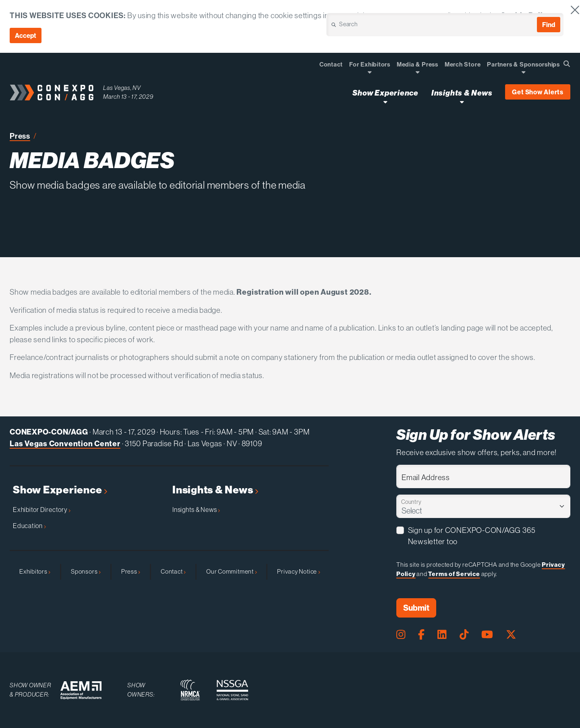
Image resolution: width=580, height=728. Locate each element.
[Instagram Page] (401, 635)
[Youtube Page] (487, 635)
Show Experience (60, 490)
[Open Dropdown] (370, 72)
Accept (26, 35)
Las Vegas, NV (122, 88)
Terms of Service (454, 574)
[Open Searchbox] (567, 64)
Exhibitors (35, 571)
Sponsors (86, 571)
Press (20, 136)
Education (29, 526)
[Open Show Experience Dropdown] (385, 102)
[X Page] (511, 635)
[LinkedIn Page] (442, 635)
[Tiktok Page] (464, 635)
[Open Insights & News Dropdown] (462, 102)
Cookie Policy (526, 15)
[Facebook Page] (421, 635)
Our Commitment (231, 571)
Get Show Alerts (538, 92)
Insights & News (215, 490)
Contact (173, 571)
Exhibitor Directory (42, 510)
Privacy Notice (298, 571)
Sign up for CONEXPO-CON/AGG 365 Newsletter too (472, 536)
